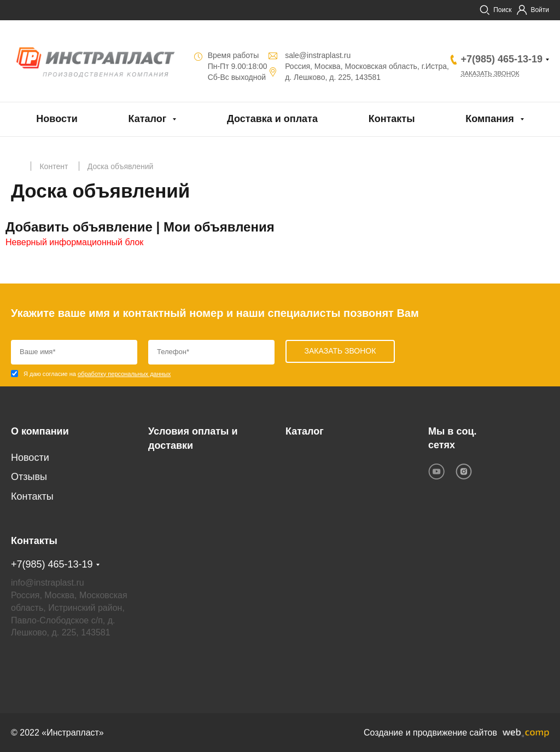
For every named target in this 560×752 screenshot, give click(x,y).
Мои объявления (219, 227)
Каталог (148, 119)
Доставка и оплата (272, 119)
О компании (40, 431)
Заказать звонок (492, 74)
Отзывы (29, 477)
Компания (489, 119)
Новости (57, 119)
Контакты (392, 119)
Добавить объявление (79, 227)
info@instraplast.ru (48, 582)
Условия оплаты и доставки (193, 438)
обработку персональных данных (124, 374)
